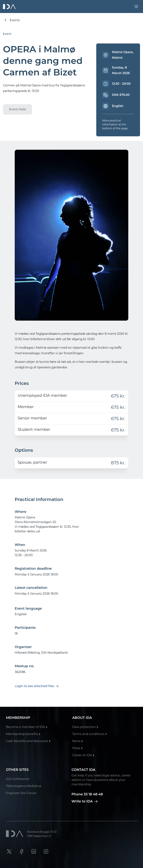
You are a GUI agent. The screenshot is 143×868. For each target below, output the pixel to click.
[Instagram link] (46, 851)
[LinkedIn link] (34, 851)
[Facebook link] (21, 851)
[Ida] (10, 7)
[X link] (9, 851)
